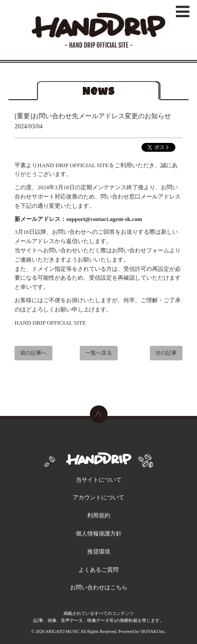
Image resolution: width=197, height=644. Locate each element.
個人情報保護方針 (99, 534)
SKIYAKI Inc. (153, 631)
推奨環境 (99, 552)
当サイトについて (99, 480)
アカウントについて (98, 497)
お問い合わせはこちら (99, 587)
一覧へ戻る (99, 354)
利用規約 (99, 515)
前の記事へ (33, 354)
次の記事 (166, 354)
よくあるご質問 (98, 570)
